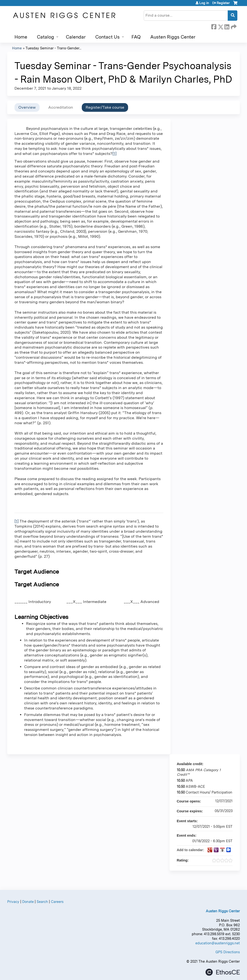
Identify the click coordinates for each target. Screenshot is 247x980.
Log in (204, 3)
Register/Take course (105, 107)
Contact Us (107, 37)
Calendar (76, 37)
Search (42, 902)
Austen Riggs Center (173, 37)
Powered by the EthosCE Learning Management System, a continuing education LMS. (223, 972)
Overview (27, 107)
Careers (57, 902)
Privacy (13, 902)
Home (21, 37)
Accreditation (61, 107)
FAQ (136, 37)
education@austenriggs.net (218, 943)
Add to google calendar (210, 850)
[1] (114, 154)
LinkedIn (227, 26)
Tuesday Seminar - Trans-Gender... (53, 48)
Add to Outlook (229, 850)
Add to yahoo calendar (216, 850)
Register (223, 3)
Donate (28, 902)
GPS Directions (228, 952)
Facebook (214, 26)
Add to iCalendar (222, 850)
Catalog (45, 37)
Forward (233, 26)
